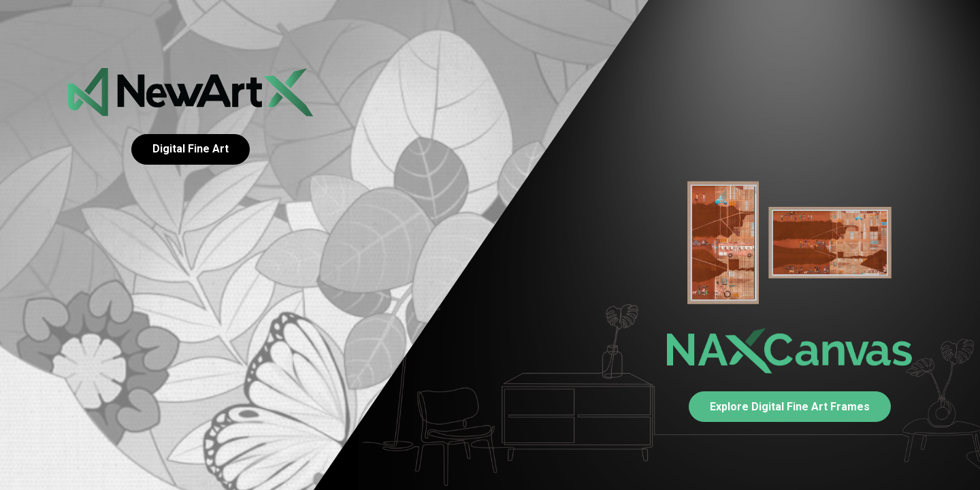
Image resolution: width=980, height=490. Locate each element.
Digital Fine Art (191, 149)
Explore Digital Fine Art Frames (790, 407)
